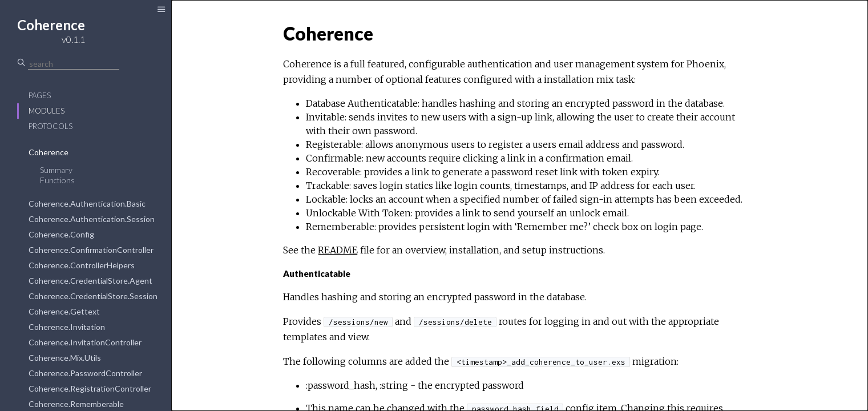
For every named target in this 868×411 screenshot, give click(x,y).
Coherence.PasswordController (85, 373)
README (338, 250)
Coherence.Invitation (67, 327)
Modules (47, 111)
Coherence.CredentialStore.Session (93, 296)
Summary (56, 170)
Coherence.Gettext (64, 311)
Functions (57, 180)
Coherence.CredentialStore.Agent (90, 281)
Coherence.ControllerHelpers (82, 265)
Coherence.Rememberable (76, 404)
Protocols (51, 126)
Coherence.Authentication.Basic (87, 204)
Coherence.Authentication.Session (92, 219)
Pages (40, 95)
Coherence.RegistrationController (90, 388)
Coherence (49, 152)
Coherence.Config (61, 234)
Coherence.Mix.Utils (65, 358)
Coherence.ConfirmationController (91, 250)
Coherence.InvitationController (85, 342)
